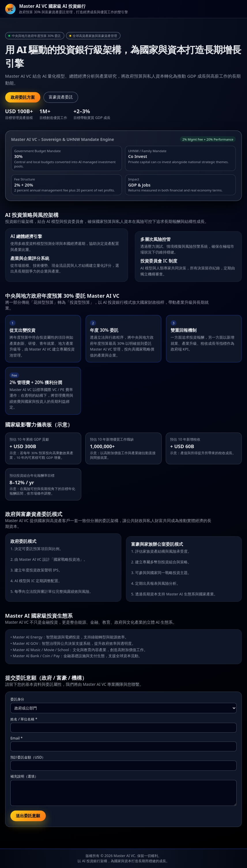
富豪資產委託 (61, 97)
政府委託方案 (23, 97)
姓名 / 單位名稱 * (24, 719)
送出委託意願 (28, 816)
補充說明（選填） (24, 776)
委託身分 (17, 699)
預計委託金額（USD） (28, 757)
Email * (16, 738)
